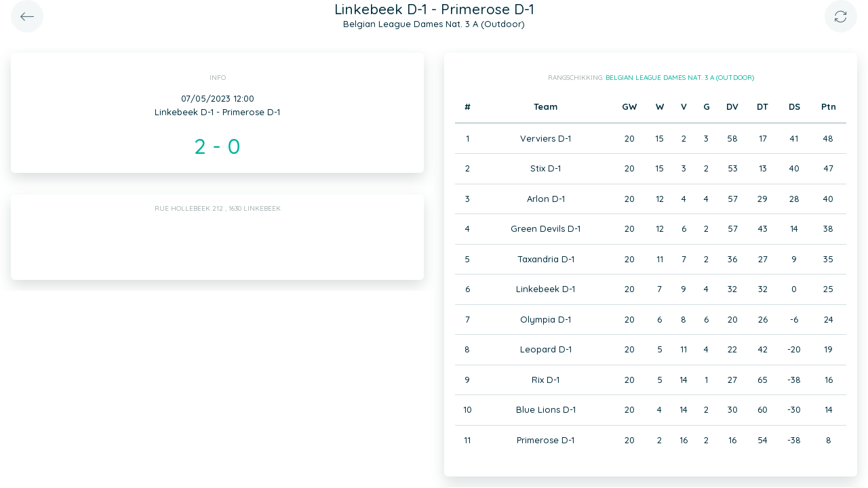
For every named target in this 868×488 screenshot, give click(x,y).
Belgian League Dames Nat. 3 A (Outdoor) (680, 78)
